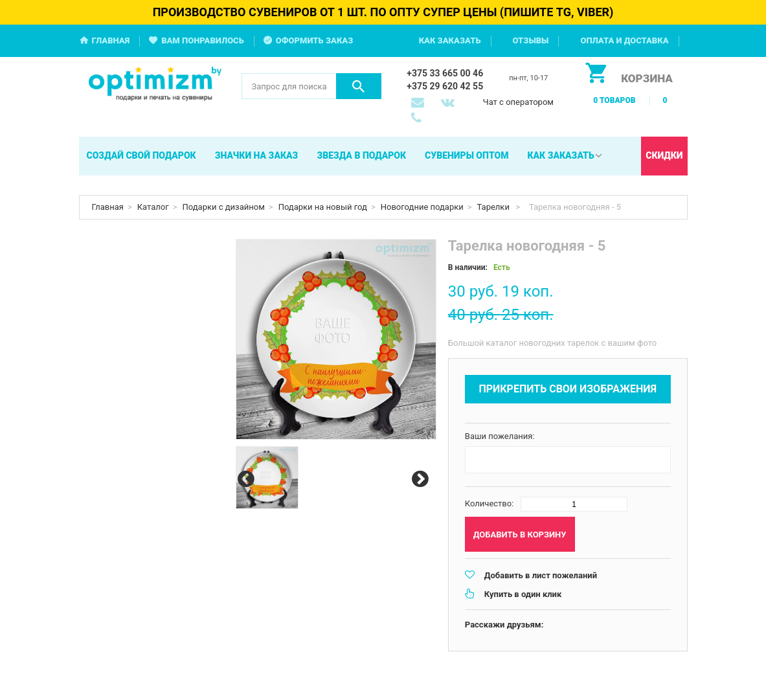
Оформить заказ (315, 40)
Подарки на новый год (323, 207)
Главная (111, 40)
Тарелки (495, 207)
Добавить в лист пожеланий (541, 575)
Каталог (153, 207)
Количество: (490, 503)
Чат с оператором (518, 102)
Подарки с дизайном (224, 207)
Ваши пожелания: (500, 436)
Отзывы (531, 40)
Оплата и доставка (624, 40)
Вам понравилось (203, 40)
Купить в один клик (523, 594)
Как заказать (450, 40)
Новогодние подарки (422, 207)
